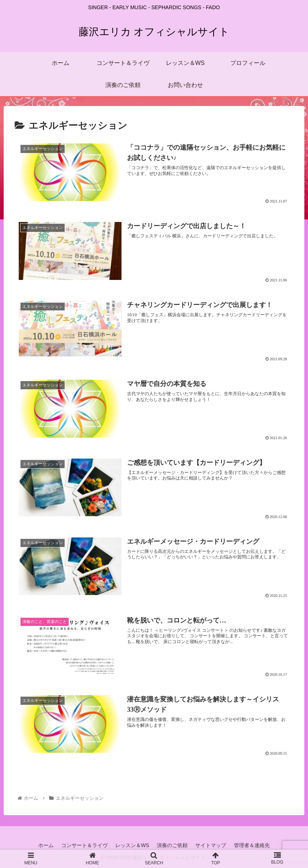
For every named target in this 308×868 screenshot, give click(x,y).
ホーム (46, 845)
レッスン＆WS (132, 845)
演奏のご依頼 (172, 845)
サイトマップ (211, 845)
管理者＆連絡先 (252, 845)
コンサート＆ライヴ (84, 845)
